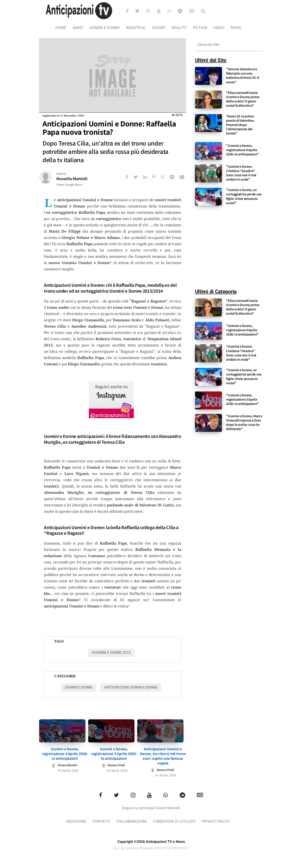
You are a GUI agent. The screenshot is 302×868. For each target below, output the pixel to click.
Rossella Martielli (72, 179)
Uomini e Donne (105, 28)
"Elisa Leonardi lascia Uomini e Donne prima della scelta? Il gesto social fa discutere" (243, 99)
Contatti (100, 821)
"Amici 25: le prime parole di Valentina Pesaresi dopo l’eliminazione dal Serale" (240, 125)
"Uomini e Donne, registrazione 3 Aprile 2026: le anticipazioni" (242, 399)
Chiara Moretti (67, 764)
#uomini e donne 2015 (111, 653)
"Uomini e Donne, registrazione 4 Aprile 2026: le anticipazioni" (242, 150)
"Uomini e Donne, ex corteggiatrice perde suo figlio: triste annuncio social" (244, 196)
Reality (179, 28)
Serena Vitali (116, 764)
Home (61, 28)
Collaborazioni (131, 821)
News (236, 28)
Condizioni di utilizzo (175, 821)
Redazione (75, 821)
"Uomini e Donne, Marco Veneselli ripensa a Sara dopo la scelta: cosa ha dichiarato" (244, 423)
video (219, 28)
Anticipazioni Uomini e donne (131, 688)
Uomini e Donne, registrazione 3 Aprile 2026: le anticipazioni (114, 753)
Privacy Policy (217, 821)
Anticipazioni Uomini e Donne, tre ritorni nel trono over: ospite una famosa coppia (163, 755)
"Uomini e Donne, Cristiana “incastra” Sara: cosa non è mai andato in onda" (241, 173)
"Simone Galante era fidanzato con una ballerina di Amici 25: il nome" (243, 76)
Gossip (159, 28)
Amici (78, 28)
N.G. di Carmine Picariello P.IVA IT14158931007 (151, 847)
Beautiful (136, 28)
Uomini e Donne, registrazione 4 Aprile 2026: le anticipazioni (65, 753)
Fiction (200, 28)
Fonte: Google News (69, 185)
